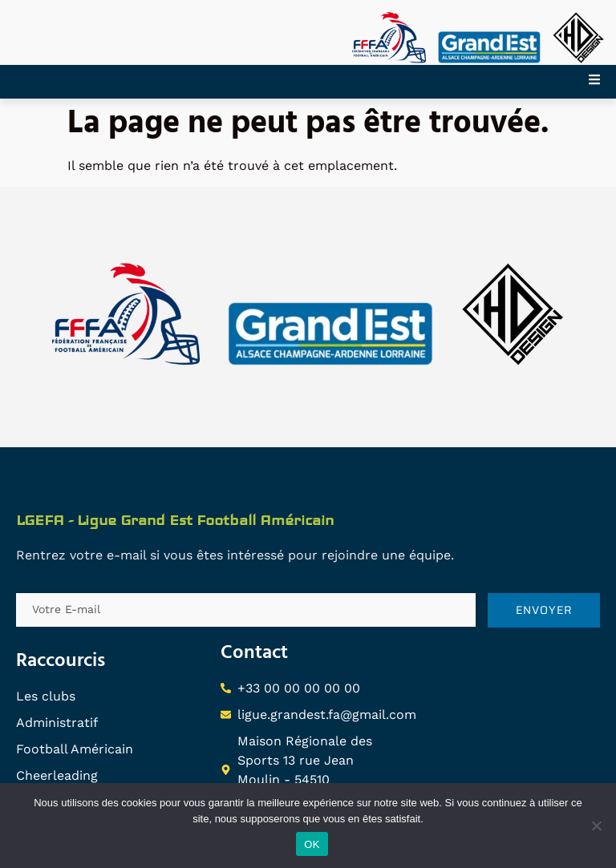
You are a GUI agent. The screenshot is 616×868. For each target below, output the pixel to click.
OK (312, 844)
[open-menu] (602, 82)
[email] (246, 610)
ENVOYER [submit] (544, 610)
